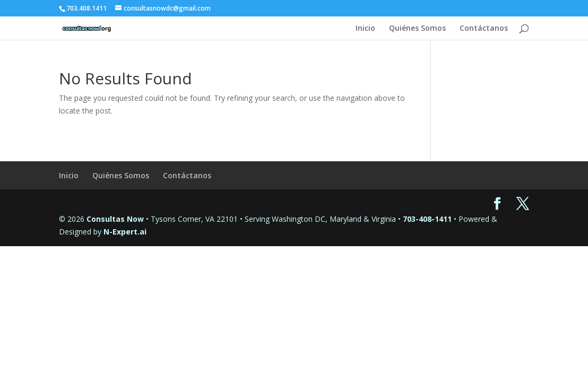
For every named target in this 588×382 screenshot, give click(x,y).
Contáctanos (484, 29)
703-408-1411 (427, 219)
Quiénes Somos (417, 29)
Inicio (365, 29)
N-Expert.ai (125, 232)
